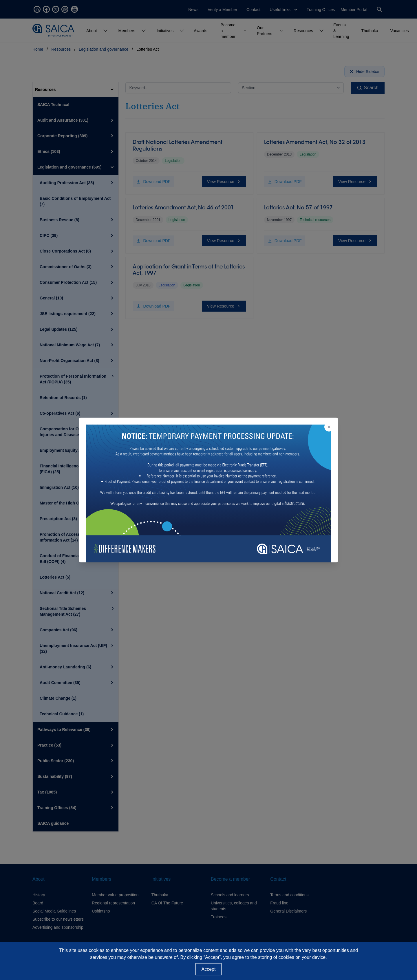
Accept (209, 969)
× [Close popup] (329, 427)
